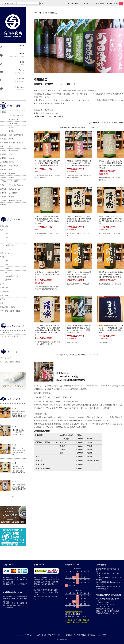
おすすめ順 (106, 123)
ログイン (89, 4)
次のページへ (94, 127)
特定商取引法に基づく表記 (86, 635)
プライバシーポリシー (56, 635)
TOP (35, 13)
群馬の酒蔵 (43, 13)
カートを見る (116, 4)
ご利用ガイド (70, 635)
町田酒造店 (54, 13)
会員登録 (101, 4)
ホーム (21, 635)
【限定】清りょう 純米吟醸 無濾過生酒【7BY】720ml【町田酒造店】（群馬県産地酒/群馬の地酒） (79, 275)
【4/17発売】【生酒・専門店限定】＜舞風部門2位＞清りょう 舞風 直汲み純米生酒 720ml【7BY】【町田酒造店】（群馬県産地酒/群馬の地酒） (47, 330)
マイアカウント (76, 4)
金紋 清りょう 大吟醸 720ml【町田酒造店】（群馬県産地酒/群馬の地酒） (47, 275)
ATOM (103, 635)
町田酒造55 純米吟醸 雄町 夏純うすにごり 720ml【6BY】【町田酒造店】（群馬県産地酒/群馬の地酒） (47, 163)
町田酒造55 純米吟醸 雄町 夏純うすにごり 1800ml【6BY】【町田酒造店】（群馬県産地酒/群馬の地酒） (79, 163)
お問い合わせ (42, 635)
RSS (98, 635)
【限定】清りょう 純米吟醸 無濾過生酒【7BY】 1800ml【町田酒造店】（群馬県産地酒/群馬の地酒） (111, 275)
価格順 (114, 123)
